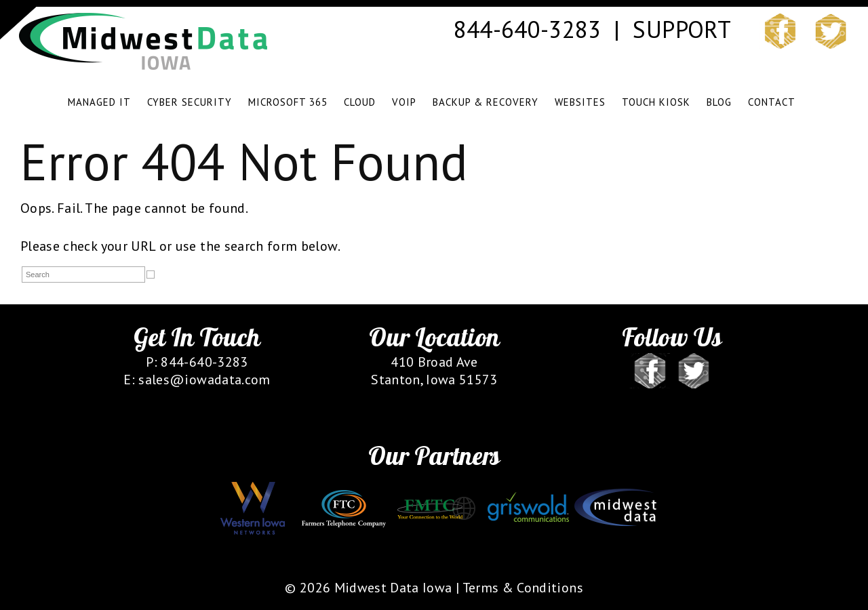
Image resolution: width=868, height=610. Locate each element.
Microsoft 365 (288, 102)
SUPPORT (681, 29)
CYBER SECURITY (190, 102)
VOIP (404, 102)
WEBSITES (580, 102)
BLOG (719, 102)
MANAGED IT (99, 102)
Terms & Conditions (523, 588)
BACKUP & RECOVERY (486, 102)
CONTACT (772, 102)
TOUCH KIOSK (656, 102)
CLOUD (360, 102)
